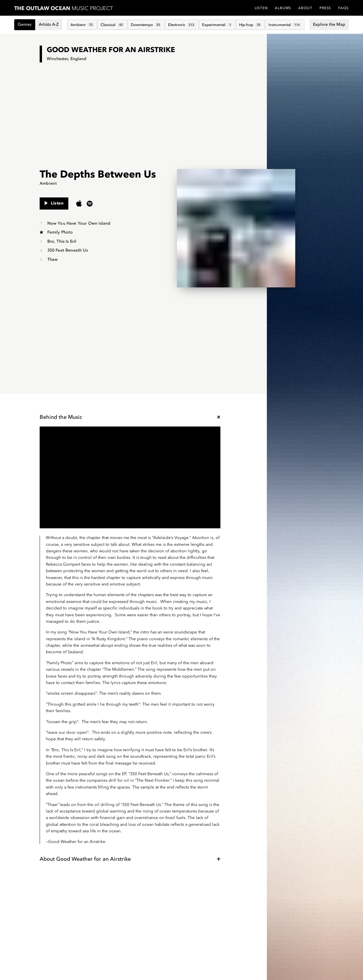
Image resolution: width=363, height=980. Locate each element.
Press (325, 8)
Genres (25, 25)
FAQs (343, 8)
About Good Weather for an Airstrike (85, 859)
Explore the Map (329, 25)
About (305, 8)
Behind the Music (61, 417)
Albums (283, 8)
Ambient (48, 183)
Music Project (64, 8)
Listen (54, 202)
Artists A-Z (49, 25)
